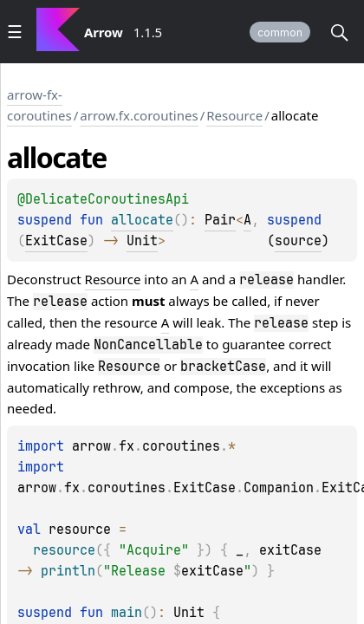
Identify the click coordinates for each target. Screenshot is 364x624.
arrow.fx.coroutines (139, 115)
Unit (142, 241)
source (298, 241)
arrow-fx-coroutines (39, 105)
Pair (220, 220)
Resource (234, 115)
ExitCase (56, 241)
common (280, 32)
